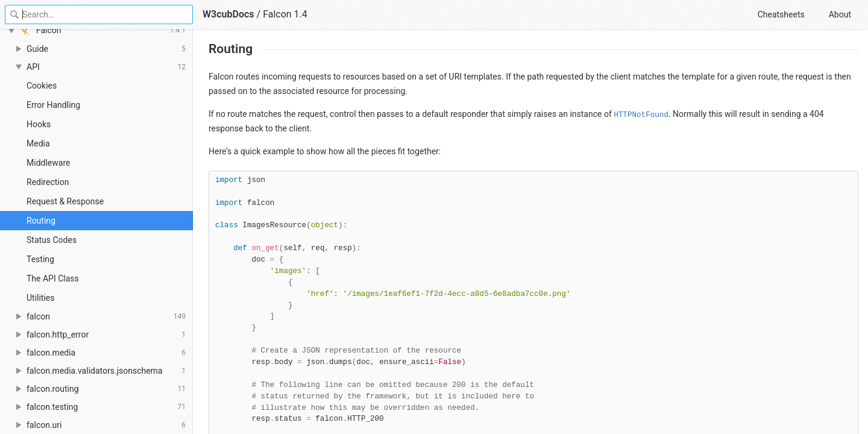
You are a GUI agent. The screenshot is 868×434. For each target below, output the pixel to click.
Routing (41, 221)
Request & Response (65, 201)
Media (38, 143)
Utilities (41, 298)
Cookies (42, 86)
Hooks (39, 124)
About (840, 14)
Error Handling (53, 105)
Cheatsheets (781, 14)
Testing (40, 259)
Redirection (48, 182)
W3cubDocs (228, 14)
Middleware (48, 163)
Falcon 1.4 (285, 14)
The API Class (53, 278)
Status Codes (52, 240)
